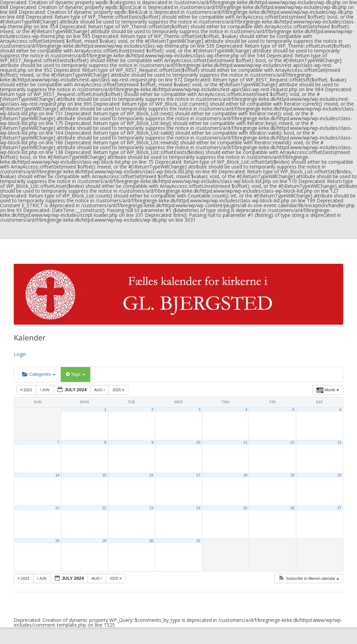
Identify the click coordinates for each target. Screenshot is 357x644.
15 (104, 475)
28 (57, 541)
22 (104, 508)
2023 (27, 390)
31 (198, 541)
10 (198, 442)
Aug (100, 390)
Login (20, 354)
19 (292, 475)
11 (245, 442)
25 (245, 508)
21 (57, 508)
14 (57, 475)
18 (245, 475)
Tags (75, 374)
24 (198, 508)
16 (151, 475)
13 (339, 442)
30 (151, 541)
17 (198, 475)
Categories (39, 374)
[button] (309, 579)
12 (292, 442)
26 (292, 508)
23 (151, 508)
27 (339, 508)
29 (104, 541)
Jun (45, 390)
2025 (119, 390)
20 (339, 475)
